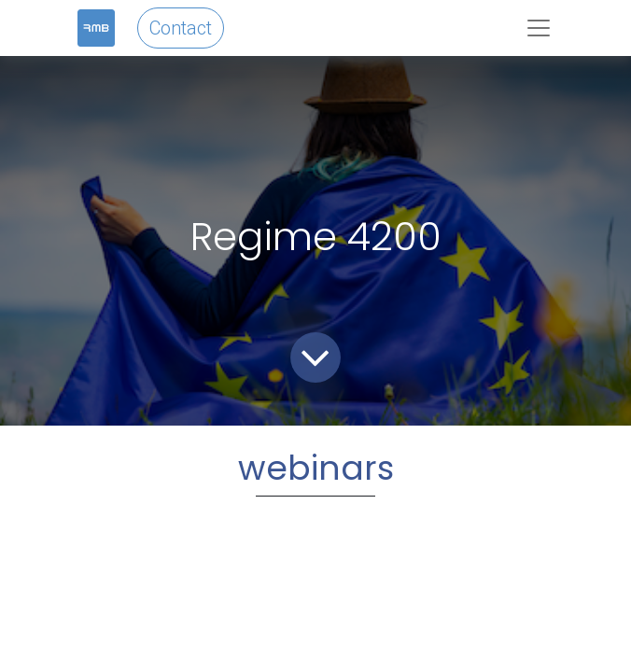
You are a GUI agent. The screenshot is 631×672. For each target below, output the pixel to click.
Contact (181, 28)
